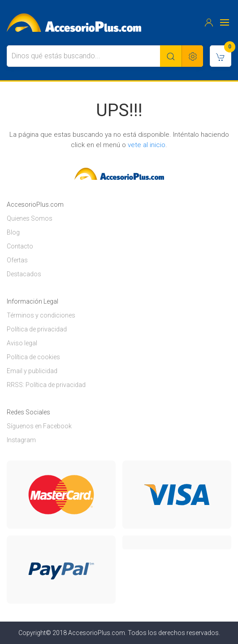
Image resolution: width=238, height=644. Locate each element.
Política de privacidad (37, 329)
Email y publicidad (32, 371)
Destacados (24, 274)
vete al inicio (147, 145)
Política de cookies (33, 357)
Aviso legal (22, 343)
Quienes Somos (30, 218)
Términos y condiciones (41, 315)
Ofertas (17, 260)
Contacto (20, 246)
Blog (13, 232)
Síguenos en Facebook (39, 426)
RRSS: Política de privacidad (46, 385)
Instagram (21, 440)
